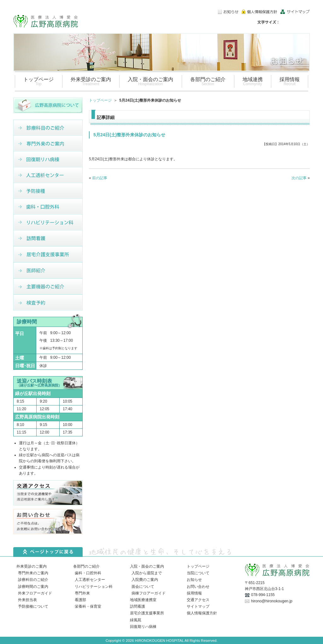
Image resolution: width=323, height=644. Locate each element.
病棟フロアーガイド (149, 593)
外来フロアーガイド (35, 593)
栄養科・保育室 (88, 606)
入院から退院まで (147, 573)
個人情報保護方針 (202, 613)
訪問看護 (138, 606)
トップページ (100, 100)
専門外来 (82, 593)
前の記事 (100, 178)
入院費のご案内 (145, 580)
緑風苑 (136, 620)
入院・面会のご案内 (147, 566)
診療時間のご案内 (33, 587)
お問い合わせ (198, 587)
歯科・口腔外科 (88, 573)
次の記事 (299, 178)
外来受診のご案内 (32, 566)
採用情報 (194, 593)
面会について (143, 587)
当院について (198, 573)
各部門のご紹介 (86, 566)
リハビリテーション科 (94, 587)
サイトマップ (198, 606)
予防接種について (33, 606)
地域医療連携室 (143, 600)
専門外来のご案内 (33, 573)
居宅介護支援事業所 (147, 613)
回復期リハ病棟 (143, 627)
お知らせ (194, 580)
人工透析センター (90, 580)
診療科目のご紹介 (33, 580)
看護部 (80, 600)
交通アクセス (198, 600)
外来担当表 (27, 600)
